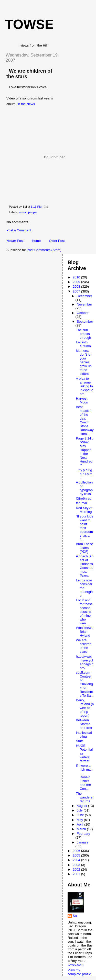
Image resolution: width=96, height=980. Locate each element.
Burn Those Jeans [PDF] (84, 548)
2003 (77, 865)
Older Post (57, 241)
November (84, 304)
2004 (77, 860)
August (82, 806)
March (82, 829)
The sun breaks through (83, 334)
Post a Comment (19, 230)
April (81, 824)
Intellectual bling (84, 735)
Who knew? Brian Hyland (84, 632)
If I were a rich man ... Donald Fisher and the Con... (84, 777)
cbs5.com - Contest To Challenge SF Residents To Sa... (85, 684)
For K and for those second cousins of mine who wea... (84, 612)
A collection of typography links (84, 488)
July (80, 810)
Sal (75, 916)
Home (36, 241)
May (80, 820)
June (81, 815)
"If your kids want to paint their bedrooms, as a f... (84, 528)
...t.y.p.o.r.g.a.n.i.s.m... (84, 474)
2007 (77, 291)
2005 (77, 855)
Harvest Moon (82, 400)
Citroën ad (83, 498)
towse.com (76, 965)
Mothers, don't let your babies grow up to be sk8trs (84, 362)
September (85, 322)
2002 (77, 869)
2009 (77, 282)
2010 (77, 277)
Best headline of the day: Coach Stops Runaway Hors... (85, 420)
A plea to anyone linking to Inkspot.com (84, 386)
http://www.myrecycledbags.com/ (84, 662)
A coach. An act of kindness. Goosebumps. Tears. (85, 566)
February (83, 834)
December (84, 296)
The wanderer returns (85, 797)
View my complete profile (79, 972)
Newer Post (15, 241)
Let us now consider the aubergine (84, 588)
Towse (29, 24)
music (23, 212)
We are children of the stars (84, 646)
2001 (77, 874)
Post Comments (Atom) (44, 250)
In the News (26, 104)
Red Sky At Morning (84, 510)
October (83, 313)
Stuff (79, 741)
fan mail (82, 503)
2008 (77, 286)
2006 (77, 851)
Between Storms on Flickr (84, 724)
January (83, 842)
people (33, 212)
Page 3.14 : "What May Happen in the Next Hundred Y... (84, 452)
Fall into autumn (83, 344)
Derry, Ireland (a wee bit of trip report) (85, 708)
